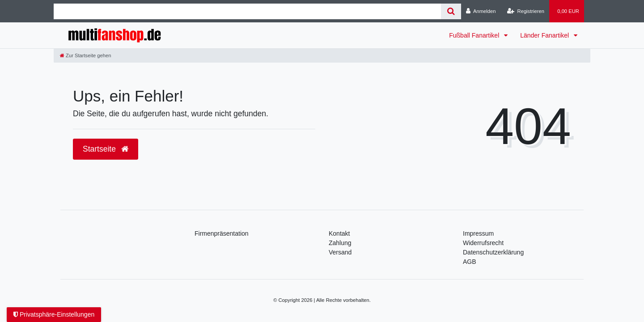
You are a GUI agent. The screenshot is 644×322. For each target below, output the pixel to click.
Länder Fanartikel (545, 35)
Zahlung (340, 243)
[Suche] (451, 11)
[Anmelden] (481, 11)
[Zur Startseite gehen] (85, 55)
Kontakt (339, 233)
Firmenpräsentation (222, 233)
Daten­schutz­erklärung (493, 252)
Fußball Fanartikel (475, 35)
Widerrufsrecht (483, 243)
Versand (340, 252)
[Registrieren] (526, 11)
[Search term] (247, 11)
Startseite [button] (106, 149)
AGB (470, 262)
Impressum (478, 233)
